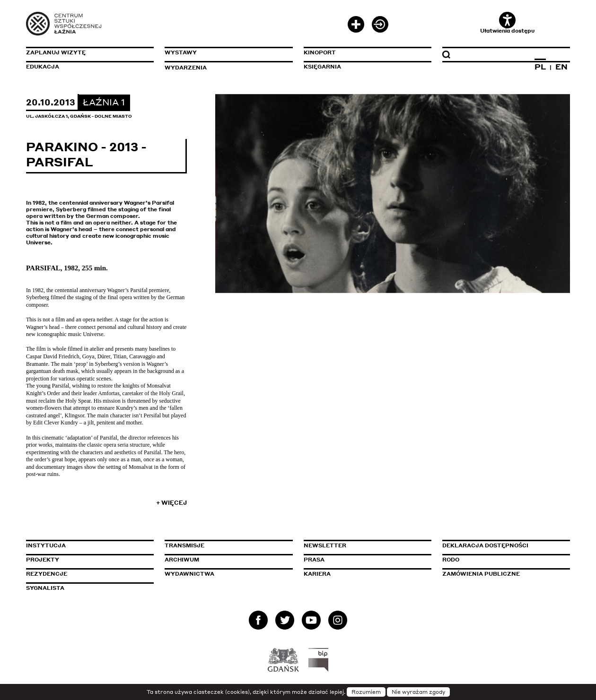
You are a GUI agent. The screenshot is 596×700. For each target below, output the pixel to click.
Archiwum (182, 560)
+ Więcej (171, 503)
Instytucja (46, 545)
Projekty (43, 560)
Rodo (451, 560)
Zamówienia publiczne (502, 574)
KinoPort (320, 52)
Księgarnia (322, 67)
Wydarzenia (186, 68)
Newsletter (325, 545)
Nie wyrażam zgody (418, 692)
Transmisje (225, 545)
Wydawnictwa (189, 574)
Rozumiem (366, 692)
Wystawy (181, 52)
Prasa (314, 560)
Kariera (317, 574)
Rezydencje (47, 574)
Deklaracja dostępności (485, 545)
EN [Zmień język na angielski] (561, 67)
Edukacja (43, 67)
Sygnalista (45, 588)
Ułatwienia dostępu (507, 23)
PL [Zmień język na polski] (540, 67)
